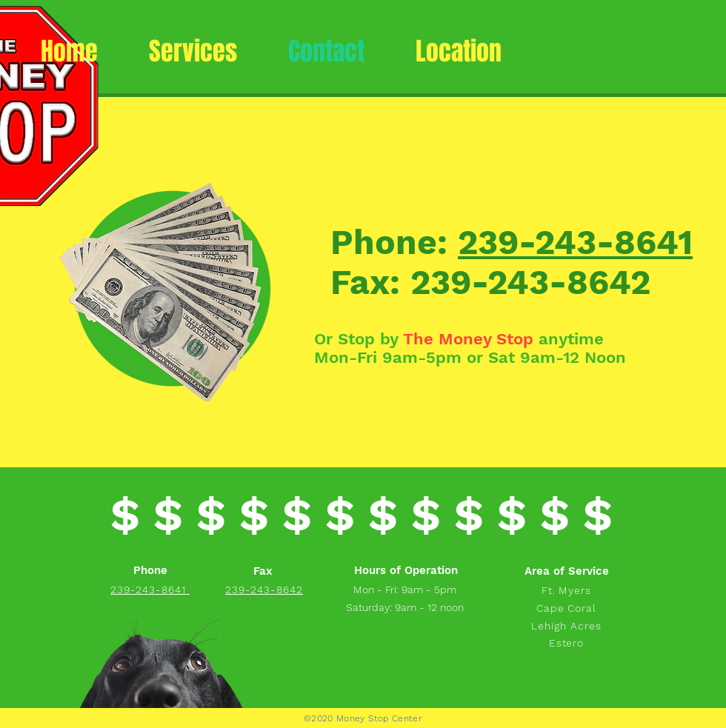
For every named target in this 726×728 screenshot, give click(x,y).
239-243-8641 (575, 242)
